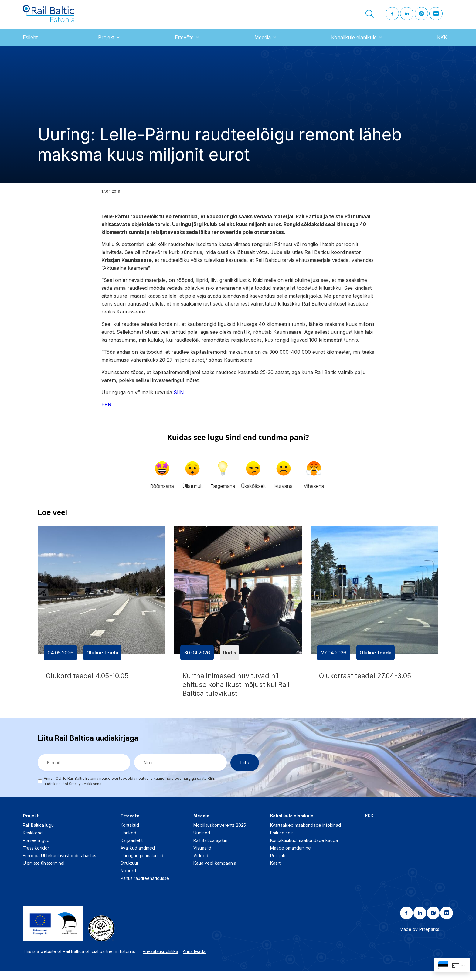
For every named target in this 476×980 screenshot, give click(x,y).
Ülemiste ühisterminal (44, 873)
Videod (201, 865)
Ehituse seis (282, 842)
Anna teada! (195, 961)
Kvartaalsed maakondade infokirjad (306, 835)
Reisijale (278, 865)
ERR (106, 410)
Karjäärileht (132, 850)
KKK (442, 42)
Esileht (30, 42)
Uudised (202, 842)
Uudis (229, 657)
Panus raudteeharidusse (145, 888)
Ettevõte (184, 42)
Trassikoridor (36, 858)
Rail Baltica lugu (38, 835)
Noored (128, 880)
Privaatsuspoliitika (160, 961)
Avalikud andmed (138, 858)
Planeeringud (36, 850)
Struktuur (129, 873)
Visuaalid (202, 858)
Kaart (275, 873)
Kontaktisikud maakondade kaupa (304, 850)
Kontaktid (130, 835)
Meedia (263, 42)
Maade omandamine (291, 858)
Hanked (128, 842)
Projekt (106, 42)
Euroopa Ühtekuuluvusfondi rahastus (59, 865)
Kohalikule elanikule (354, 42)
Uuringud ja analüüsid (142, 865)
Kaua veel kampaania (215, 873)
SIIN (179, 397)
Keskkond (33, 842)
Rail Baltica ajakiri (210, 850)
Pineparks (429, 939)
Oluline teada (102, 657)
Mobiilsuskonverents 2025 (220, 835)
